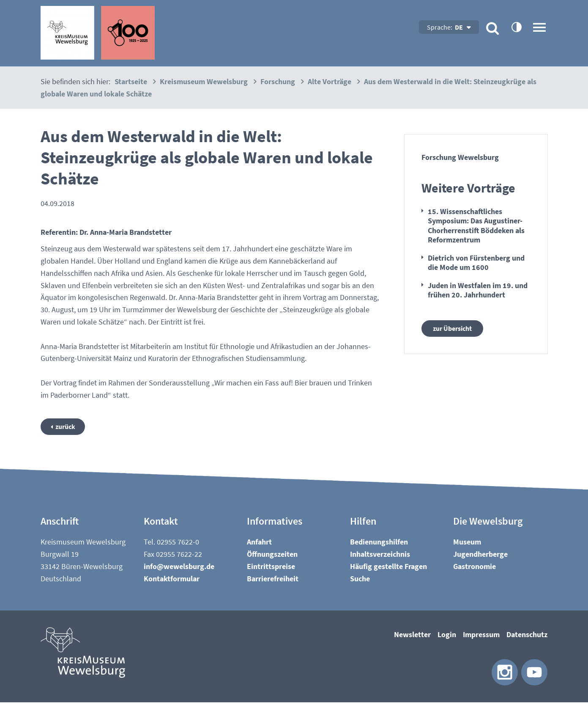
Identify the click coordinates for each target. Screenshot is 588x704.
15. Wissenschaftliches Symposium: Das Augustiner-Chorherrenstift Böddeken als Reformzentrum (476, 226)
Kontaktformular (172, 580)
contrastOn (516, 27)
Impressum (481, 636)
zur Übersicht (455, 329)
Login (447, 636)
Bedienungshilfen (379, 543)
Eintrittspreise (271, 568)
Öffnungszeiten (272, 555)
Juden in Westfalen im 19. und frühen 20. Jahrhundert (478, 290)
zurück (68, 427)
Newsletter (412, 636)
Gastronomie (475, 568)
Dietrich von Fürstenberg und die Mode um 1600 (476, 263)
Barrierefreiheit (273, 580)
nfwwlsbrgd (179, 568)
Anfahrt (259, 543)
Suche (360, 580)
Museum (467, 543)
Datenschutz (527, 636)
